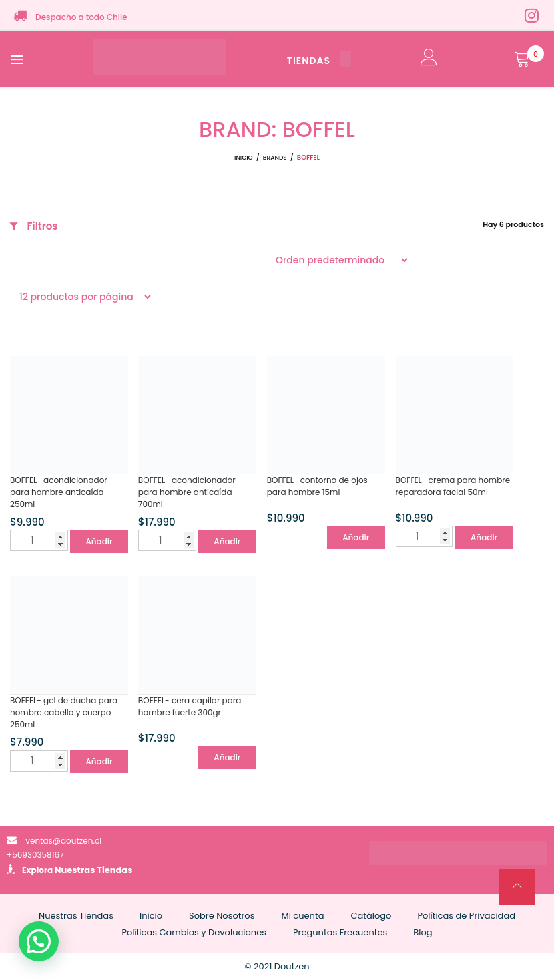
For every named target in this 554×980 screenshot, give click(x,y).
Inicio (244, 158)
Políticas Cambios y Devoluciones (194, 932)
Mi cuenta (302, 916)
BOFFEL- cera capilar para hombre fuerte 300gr (190, 706)
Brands (275, 158)
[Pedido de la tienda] (338, 260)
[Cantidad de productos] (39, 540)
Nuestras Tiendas (94, 870)
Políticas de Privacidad (466, 916)
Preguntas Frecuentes (340, 932)
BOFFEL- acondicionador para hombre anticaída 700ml (187, 492)
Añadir (99, 541)
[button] (39, 941)
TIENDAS (319, 61)
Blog (423, 932)
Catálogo (371, 916)
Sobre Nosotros (222, 916)
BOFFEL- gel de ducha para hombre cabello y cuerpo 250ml (64, 712)
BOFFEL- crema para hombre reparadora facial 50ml (453, 486)
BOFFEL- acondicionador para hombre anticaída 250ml (59, 492)
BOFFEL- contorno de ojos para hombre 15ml (317, 486)
